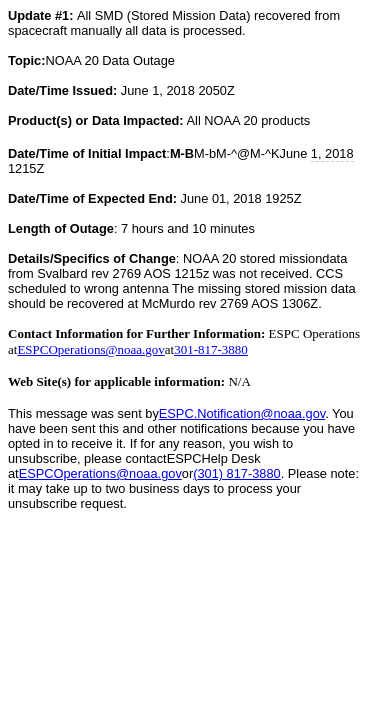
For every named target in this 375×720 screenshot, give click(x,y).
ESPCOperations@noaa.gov (90, 349)
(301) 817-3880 (237, 473)
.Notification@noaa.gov (242, 413)
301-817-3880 (211, 349)
